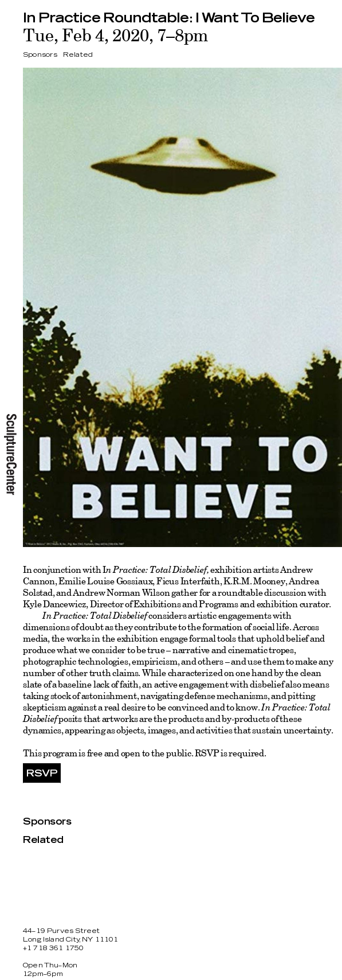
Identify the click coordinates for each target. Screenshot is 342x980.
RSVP (42, 774)
